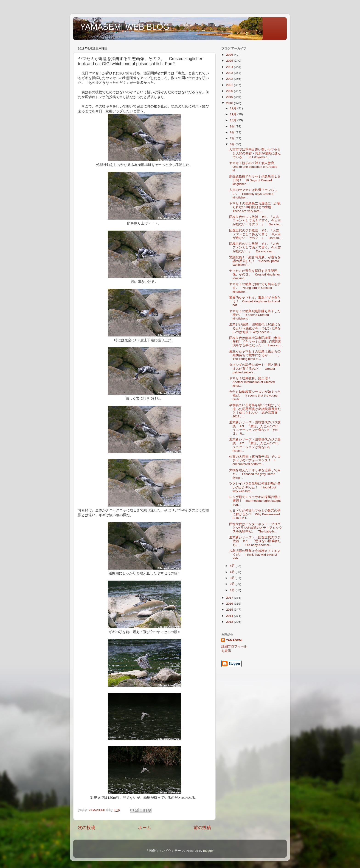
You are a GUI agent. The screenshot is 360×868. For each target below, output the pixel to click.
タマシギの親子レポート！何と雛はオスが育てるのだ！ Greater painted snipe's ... (255, 368)
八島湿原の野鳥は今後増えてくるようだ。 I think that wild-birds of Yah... (255, 555)
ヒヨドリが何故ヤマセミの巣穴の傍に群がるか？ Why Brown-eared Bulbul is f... (255, 514)
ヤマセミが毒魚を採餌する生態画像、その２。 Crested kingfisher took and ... (255, 274)
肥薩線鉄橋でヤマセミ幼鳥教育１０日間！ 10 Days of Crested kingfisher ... (255, 180)
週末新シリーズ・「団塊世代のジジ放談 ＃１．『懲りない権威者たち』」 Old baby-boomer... (255, 541)
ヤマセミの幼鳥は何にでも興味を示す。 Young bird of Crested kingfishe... (255, 288)
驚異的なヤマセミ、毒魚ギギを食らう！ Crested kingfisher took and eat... (255, 301)
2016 (230, 604)
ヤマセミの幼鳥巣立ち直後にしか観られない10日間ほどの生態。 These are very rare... (255, 207)
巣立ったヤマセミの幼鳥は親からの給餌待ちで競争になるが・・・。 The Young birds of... (257, 355)
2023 (230, 73)
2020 (230, 91)
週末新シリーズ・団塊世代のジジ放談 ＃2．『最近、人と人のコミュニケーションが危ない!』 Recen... (255, 445)
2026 (230, 55)
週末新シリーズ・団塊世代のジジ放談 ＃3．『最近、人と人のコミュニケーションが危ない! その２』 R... (255, 428)
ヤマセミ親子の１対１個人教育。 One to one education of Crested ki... (255, 167)
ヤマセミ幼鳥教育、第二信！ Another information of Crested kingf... (252, 382)
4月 (233, 572)
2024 (230, 67)
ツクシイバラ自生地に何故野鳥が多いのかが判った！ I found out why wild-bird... (255, 487)
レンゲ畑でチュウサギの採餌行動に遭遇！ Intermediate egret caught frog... (255, 501)
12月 (234, 108)
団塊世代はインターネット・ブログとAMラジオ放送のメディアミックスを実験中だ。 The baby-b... (256, 528)
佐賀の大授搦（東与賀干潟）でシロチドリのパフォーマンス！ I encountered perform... (255, 460)
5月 (233, 566)
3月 (233, 578)
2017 (230, 598)
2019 (230, 97)
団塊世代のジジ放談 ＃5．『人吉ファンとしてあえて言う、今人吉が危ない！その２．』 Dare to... (255, 234)
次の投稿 (87, 828)
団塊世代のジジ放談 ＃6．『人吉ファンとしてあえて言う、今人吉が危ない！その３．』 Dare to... (255, 221)
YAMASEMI (234, 640)
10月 (234, 120)
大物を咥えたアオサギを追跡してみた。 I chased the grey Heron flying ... (255, 474)
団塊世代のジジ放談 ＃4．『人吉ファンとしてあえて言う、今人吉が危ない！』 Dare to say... (255, 247)
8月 (233, 132)
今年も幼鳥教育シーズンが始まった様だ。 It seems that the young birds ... (255, 395)
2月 (233, 584)
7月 (233, 138)
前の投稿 (202, 828)
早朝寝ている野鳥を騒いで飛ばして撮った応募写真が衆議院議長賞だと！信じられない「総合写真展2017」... (255, 411)
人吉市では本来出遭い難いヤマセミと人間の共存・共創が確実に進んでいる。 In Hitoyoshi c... (255, 153)
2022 (230, 79)
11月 (234, 114)
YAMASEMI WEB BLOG (125, 27)
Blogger (208, 851)
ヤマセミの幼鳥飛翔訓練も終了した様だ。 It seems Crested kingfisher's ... (255, 315)
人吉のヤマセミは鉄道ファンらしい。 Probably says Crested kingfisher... (253, 194)
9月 (233, 126)
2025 (230, 61)
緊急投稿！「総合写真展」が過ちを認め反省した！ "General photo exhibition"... (255, 261)
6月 (233, 144)
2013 (230, 622)
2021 (230, 85)
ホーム (145, 828)
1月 (233, 590)
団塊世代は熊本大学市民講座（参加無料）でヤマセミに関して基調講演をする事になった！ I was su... (256, 342)
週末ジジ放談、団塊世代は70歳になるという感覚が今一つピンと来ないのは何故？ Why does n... (255, 328)
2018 (230, 103)
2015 (230, 610)
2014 (230, 616)
